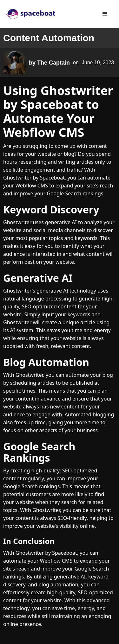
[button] (105, 14)
